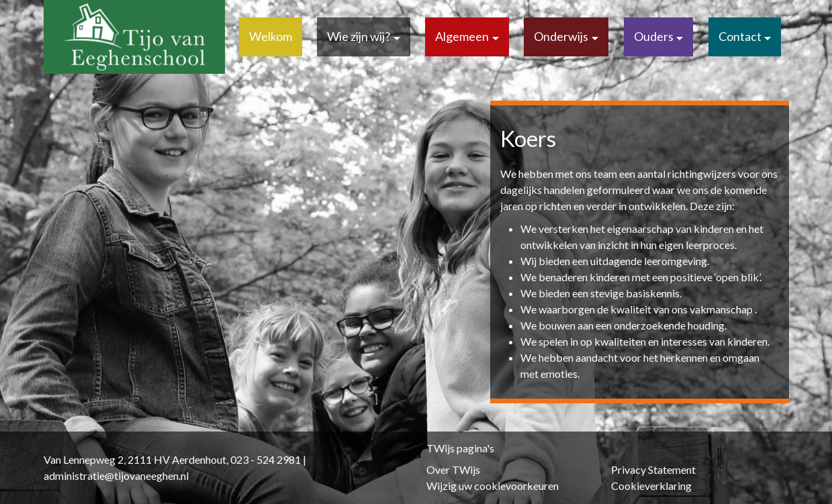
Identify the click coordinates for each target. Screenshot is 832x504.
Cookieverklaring (651, 486)
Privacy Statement (653, 469)
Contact (740, 36)
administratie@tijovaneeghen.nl (116, 475)
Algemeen (462, 36)
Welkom (271, 36)
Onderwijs (561, 36)
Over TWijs (453, 469)
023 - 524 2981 (266, 459)
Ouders (654, 36)
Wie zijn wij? (359, 36)
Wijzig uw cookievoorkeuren (493, 486)
